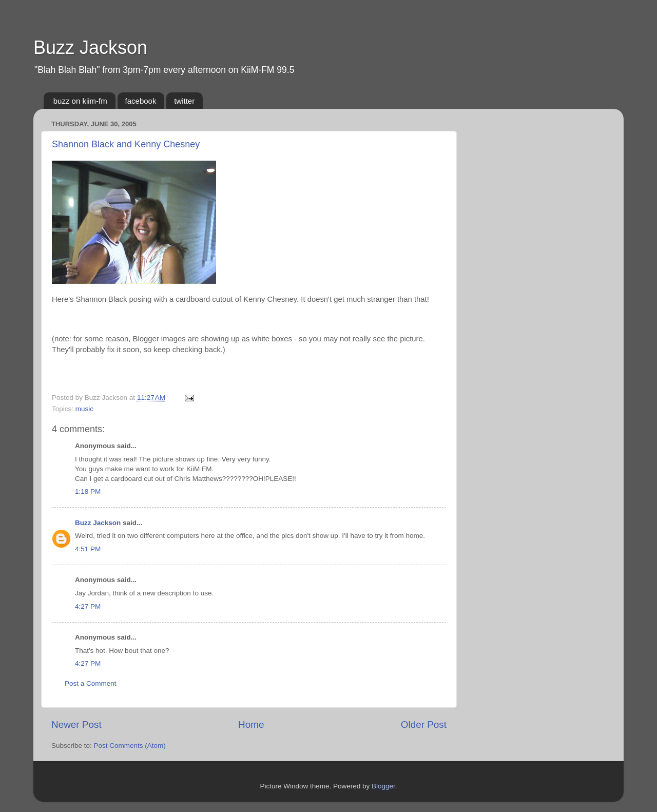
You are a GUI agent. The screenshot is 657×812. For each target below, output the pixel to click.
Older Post (424, 724)
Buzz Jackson (90, 47)
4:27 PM (88, 606)
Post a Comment (91, 683)
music (84, 409)
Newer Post (76, 724)
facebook (141, 101)
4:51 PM (88, 549)
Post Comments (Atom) (130, 746)
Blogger (383, 786)
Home (251, 724)
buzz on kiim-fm (80, 101)
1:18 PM (88, 491)
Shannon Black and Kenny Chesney (126, 144)
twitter (184, 101)
